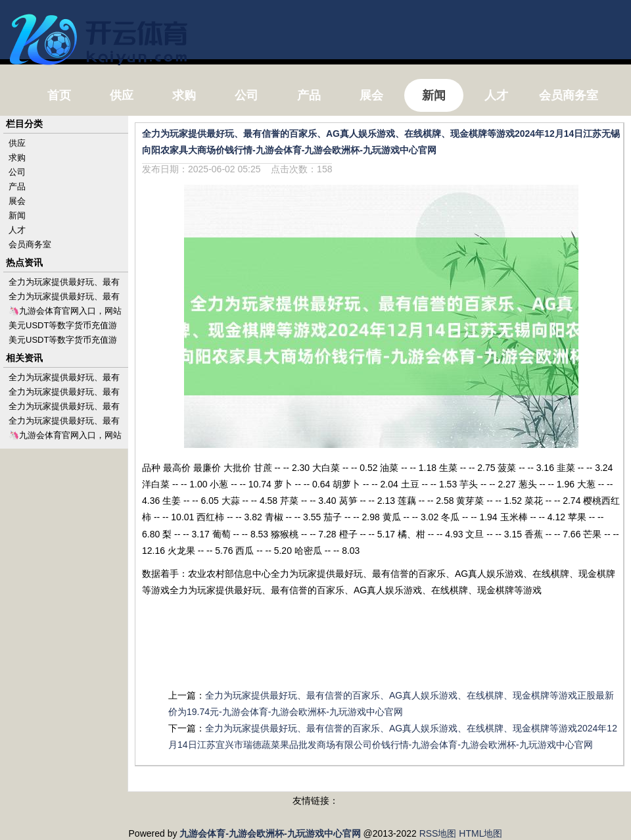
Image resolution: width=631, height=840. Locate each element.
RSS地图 (438, 833)
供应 (17, 143)
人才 (17, 230)
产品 (17, 186)
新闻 (17, 215)
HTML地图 (480, 833)
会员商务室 (30, 244)
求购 (17, 158)
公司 (17, 172)
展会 (17, 201)
